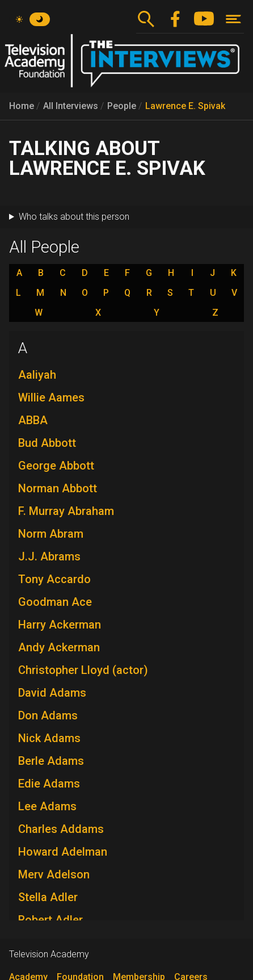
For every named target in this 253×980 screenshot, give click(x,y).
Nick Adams (49, 738)
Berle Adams (51, 761)
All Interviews (71, 106)
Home (22, 106)
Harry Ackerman (60, 625)
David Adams (52, 693)
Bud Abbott (47, 443)
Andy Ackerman (59, 647)
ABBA (33, 420)
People (122, 106)
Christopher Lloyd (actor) (83, 670)
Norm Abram (51, 534)
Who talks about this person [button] (74, 217)
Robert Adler (50, 920)
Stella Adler (48, 897)
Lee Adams (47, 806)
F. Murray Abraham (66, 511)
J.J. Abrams (49, 556)
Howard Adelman (63, 852)
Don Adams (48, 715)
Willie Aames (51, 397)
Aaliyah (37, 375)
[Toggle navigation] (233, 19)
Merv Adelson (54, 874)
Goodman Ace (55, 602)
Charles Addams (61, 829)
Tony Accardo (54, 579)
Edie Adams (49, 784)
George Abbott (56, 466)
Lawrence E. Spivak (185, 106)
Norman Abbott (58, 488)
